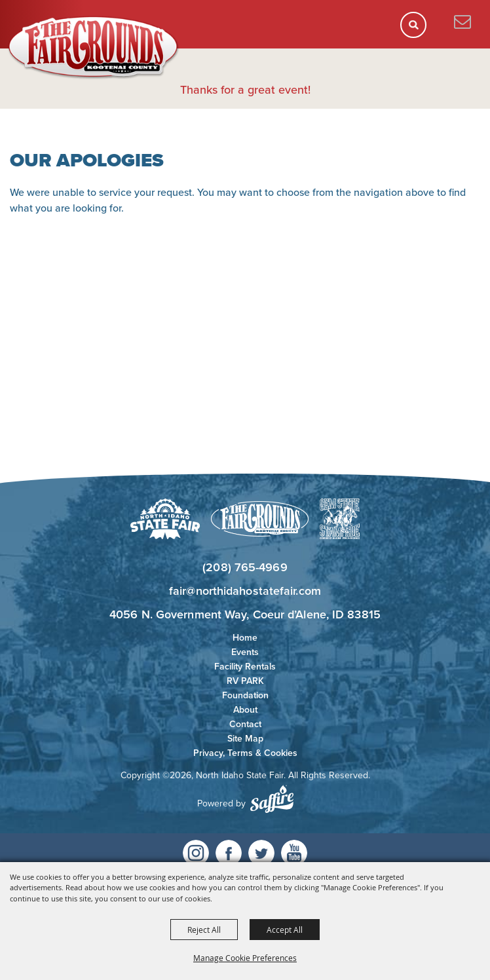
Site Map (245, 739)
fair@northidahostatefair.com (245, 591)
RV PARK (245, 681)
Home (245, 638)
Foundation (245, 695)
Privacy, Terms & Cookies (245, 753)
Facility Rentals (245, 667)
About (245, 710)
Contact (245, 724)
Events (245, 652)
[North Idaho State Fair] (94, 48)
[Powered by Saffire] (272, 799)
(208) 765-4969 (245, 567)
